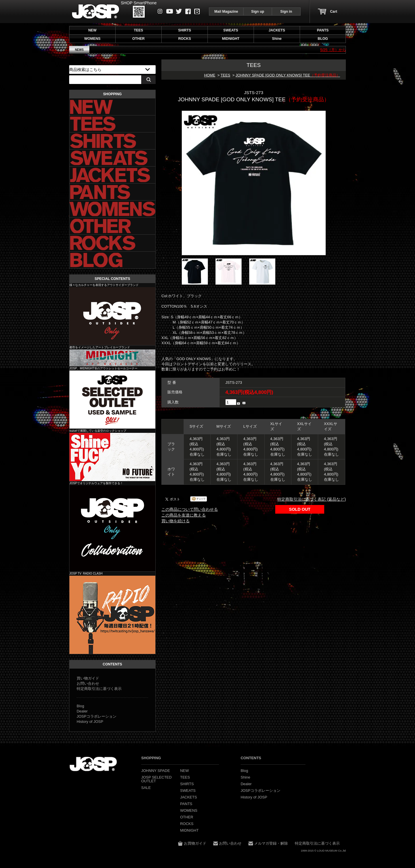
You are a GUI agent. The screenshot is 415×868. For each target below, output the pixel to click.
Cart (333, 12)
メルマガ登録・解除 (271, 843)
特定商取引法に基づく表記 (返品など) (312, 499)
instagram (160, 11)
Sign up (258, 12)
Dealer (82, 711)
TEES (225, 75)
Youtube (170, 11)
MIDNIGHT (112, 358)
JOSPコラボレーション (97, 716)
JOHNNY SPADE (96, 11)
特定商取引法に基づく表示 (99, 689)
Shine (112, 457)
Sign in (286, 12)
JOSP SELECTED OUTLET (112, 400)
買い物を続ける (176, 521)
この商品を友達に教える (184, 515)
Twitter (179, 11)
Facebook (188, 11)
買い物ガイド (88, 678)
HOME (210, 75)
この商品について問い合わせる (190, 509)
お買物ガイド (195, 843)
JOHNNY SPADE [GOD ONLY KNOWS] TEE (288, 75)
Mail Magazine (226, 12)
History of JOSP (90, 722)
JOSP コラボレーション (112, 528)
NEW (92, 30)
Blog (197, 11)
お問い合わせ (88, 683)
